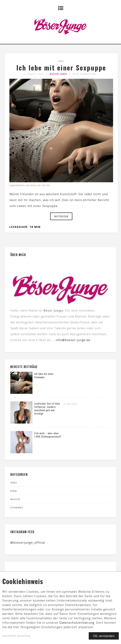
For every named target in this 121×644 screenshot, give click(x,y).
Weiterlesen (61, 216)
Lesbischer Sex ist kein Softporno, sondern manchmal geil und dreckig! (47, 408)
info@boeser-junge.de (73, 340)
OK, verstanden (104, 638)
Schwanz (17, 508)
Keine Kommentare (85, 74)
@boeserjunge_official (28, 543)
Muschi (15, 499)
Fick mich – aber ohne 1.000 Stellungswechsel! (48, 435)
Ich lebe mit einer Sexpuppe (61, 67)
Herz (61, 61)
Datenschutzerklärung (77, 624)
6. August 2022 (34, 74)
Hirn (14, 491)
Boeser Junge (59, 74)
